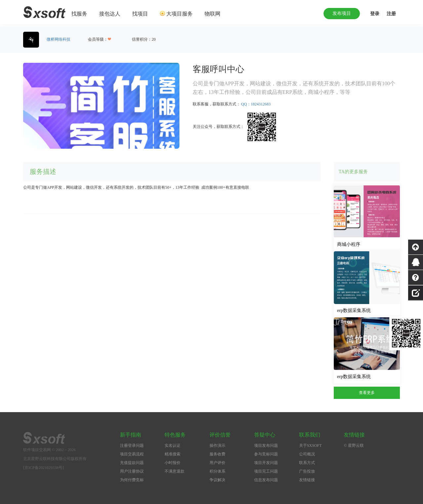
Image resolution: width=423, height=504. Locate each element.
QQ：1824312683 (256, 104)
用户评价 (217, 463)
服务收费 (217, 454)
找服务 (79, 14)
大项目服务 (179, 14)
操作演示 (217, 446)
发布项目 (342, 13)
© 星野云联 (354, 446)
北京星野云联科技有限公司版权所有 (55, 459)
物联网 (212, 14)
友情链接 (307, 480)
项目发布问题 (266, 446)
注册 (391, 14)
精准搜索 (173, 454)
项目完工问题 (266, 471)
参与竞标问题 (266, 454)
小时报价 (173, 463)
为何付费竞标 (132, 480)
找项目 (140, 14)
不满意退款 (174, 471)
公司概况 (307, 454)
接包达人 (110, 14)
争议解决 (217, 480)
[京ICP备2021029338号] (43, 468)
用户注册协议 (132, 471)
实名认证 (173, 446)
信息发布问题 (266, 480)
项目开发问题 (266, 463)
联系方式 (307, 463)
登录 (375, 14)
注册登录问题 (132, 446)
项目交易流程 (132, 454)
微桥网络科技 (58, 39)
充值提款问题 (132, 463)
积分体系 (217, 471)
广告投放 (307, 471)
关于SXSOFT (310, 446)
